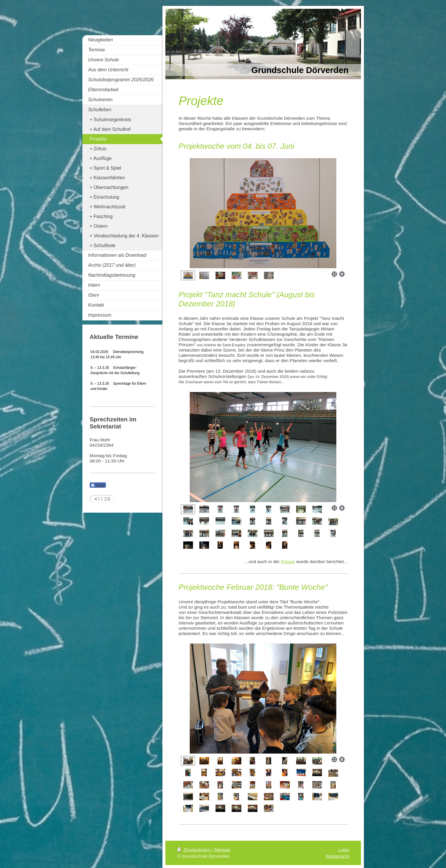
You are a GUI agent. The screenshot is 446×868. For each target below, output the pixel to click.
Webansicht (337, 856)
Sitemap (222, 850)
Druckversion (194, 850)
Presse (288, 562)
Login (344, 850)
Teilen (98, 485)
